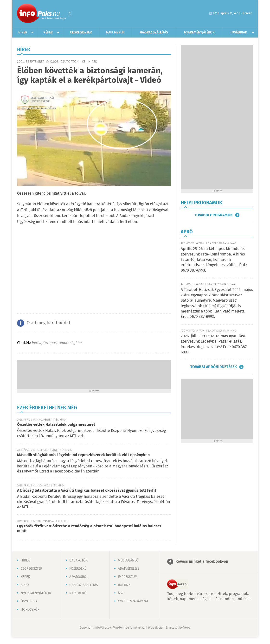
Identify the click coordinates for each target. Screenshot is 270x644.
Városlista (70, 14)
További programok (214, 215)
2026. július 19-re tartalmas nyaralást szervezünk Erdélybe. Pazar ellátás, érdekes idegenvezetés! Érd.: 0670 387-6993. (214, 344)
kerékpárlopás (44, 343)
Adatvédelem (128, 569)
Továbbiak (239, 32)
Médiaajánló (128, 561)
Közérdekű (78, 569)
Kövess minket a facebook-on (202, 562)
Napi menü (78, 593)
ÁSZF (122, 593)
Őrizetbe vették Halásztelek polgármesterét (56, 425)
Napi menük (116, 32)
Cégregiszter (81, 32)
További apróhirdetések (214, 367)
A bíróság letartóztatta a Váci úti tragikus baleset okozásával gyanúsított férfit (87, 491)
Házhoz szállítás (154, 32)
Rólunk (124, 585)
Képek (48, 32)
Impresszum (128, 577)
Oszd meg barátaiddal (48, 323)
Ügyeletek (29, 601)
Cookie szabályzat (133, 601)
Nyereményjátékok (199, 32)
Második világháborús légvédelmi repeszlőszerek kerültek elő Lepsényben (83, 455)
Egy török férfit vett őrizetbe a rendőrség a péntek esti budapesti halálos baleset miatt (89, 529)
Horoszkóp (30, 610)
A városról (79, 577)
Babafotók (78, 561)
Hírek (23, 32)
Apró (25, 585)
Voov (187, 628)
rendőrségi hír (70, 343)
